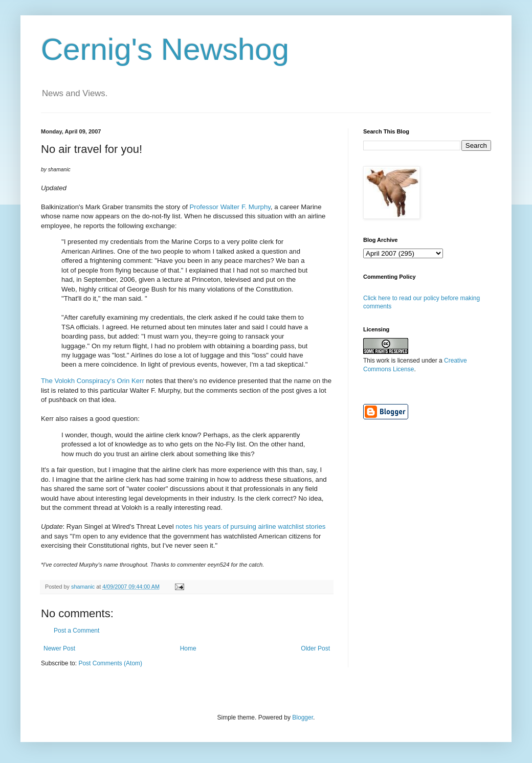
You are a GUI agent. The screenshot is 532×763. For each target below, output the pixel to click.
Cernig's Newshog (165, 49)
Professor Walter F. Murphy (230, 207)
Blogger (303, 717)
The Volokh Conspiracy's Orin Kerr (93, 381)
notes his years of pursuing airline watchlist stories (250, 526)
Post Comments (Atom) (110, 663)
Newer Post (59, 648)
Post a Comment (76, 631)
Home (188, 648)
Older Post (315, 648)
